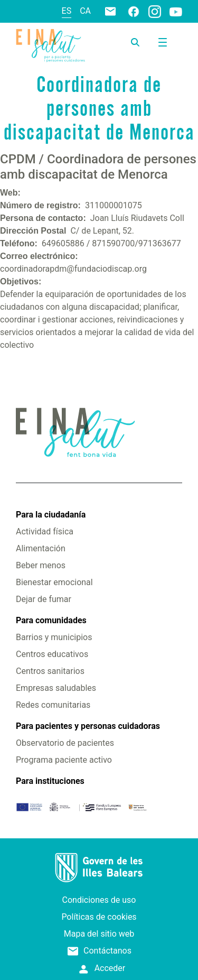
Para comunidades (51, 620)
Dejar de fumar (44, 599)
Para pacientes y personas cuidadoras (88, 726)
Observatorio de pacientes (65, 743)
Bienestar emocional (54, 582)
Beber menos (41, 565)
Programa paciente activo (64, 760)
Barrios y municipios (54, 637)
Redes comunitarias (53, 705)
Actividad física (45, 531)
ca (85, 11)
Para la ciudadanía (51, 515)
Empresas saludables (56, 688)
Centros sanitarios (50, 671)
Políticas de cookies (99, 917)
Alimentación (41, 548)
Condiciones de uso (99, 900)
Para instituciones (50, 781)
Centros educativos (52, 654)
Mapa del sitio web (99, 934)
